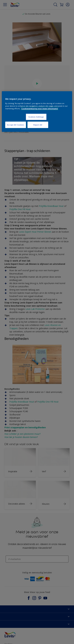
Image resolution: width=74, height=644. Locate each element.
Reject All (38, 125)
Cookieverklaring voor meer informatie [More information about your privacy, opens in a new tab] (40, 109)
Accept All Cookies (16, 125)
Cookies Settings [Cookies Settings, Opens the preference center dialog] (36, 117)
